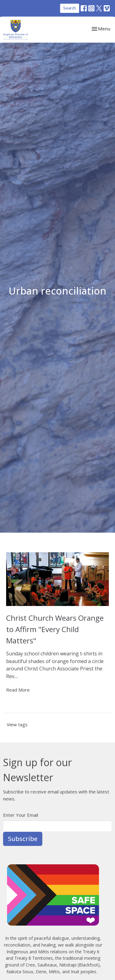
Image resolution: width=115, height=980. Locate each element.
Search (70, 8)
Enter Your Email (21, 815)
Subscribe (23, 839)
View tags (17, 724)
